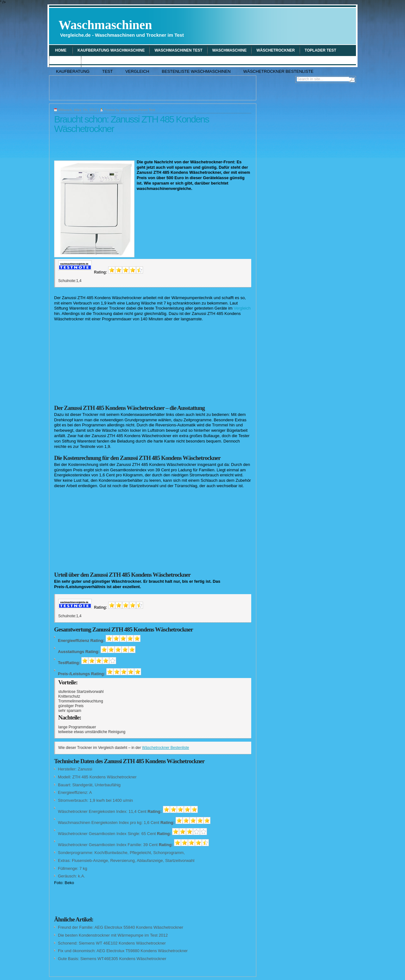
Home (61, 50)
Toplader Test (321, 50)
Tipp (90, 61)
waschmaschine (230, 50)
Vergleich (65, 61)
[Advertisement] (280, 26)
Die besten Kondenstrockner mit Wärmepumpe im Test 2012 (113, 935)
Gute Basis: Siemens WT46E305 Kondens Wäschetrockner (112, 959)
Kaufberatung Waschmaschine (111, 50)
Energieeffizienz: (73, 792)
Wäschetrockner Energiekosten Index (92, 811)
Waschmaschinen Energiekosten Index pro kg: (100, 823)
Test (107, 71)
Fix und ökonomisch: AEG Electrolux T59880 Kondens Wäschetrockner (123, 951)
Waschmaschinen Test (178, 50)
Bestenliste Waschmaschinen (196, 71)
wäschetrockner (275, 50)
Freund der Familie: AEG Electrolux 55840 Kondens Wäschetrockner (121, 927)
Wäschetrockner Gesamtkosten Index (92, 834)
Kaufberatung (73, 71)
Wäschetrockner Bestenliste (278, 71)
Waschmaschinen (121, 28)
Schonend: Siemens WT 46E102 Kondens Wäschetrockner (112, 943)
